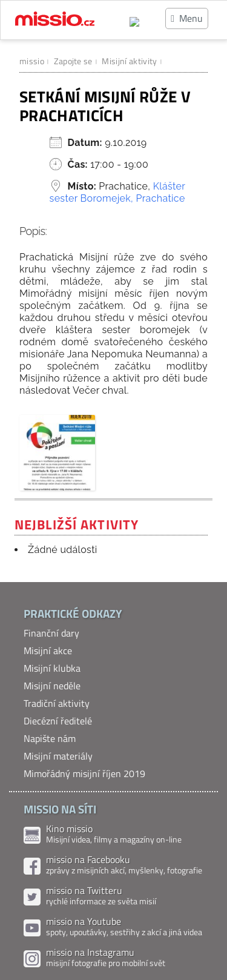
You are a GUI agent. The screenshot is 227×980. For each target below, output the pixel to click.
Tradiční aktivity (57, 703)
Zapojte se (73, 61)
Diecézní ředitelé (58, 721)
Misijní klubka (52, 668)
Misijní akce (48, 651)
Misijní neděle (52, 686)
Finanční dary (51, 633)
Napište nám (50, 738)
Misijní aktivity (129, 61)
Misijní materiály (58, 756)
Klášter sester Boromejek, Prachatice (117, 192)
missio (32, 61)
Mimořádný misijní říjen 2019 (84, 773)
